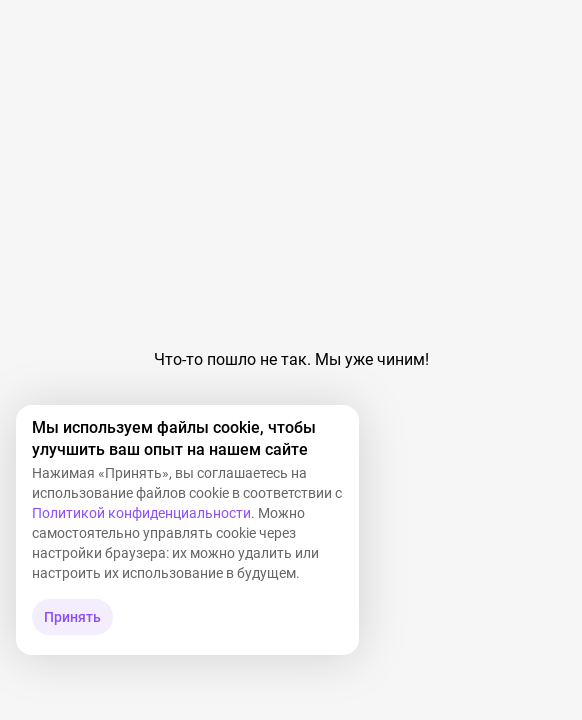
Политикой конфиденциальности (141, 513)
